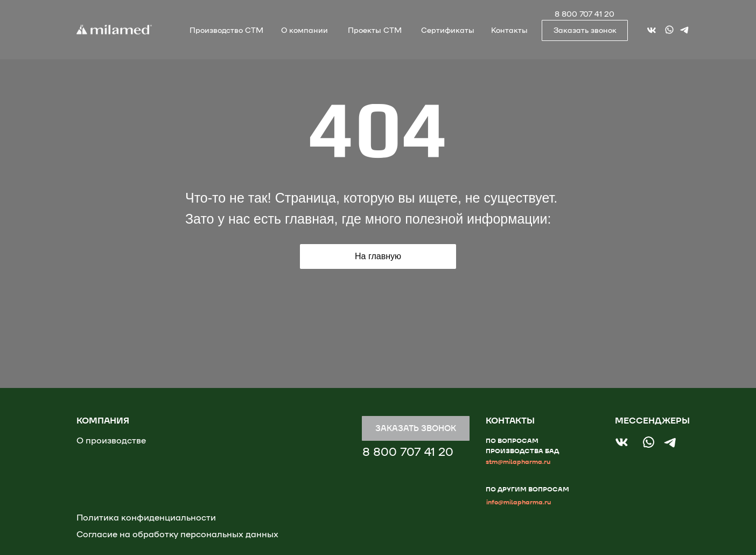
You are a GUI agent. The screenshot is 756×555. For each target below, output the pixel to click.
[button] (585, 30)
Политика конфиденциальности (146, 518)
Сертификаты (448, 30)
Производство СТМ (226, 30)
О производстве (111, 441)
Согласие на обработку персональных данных (177, 535)
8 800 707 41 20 (584, 14)
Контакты (509, 30)
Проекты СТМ (375, 30)
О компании (304, 30)
